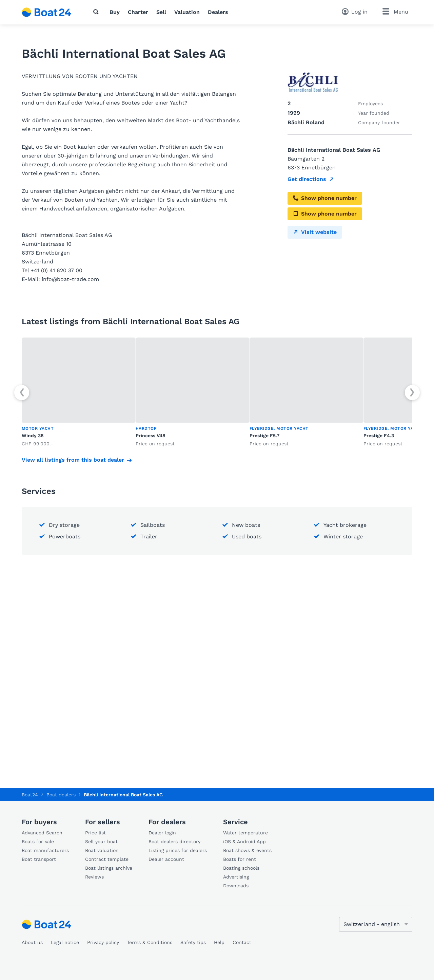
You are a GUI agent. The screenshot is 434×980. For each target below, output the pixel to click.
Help (219, 942)
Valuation (187, 12)
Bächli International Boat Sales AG (123, 795)
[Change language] (376, 924)
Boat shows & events (247, 850)
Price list (95, 833)
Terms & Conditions (150, 942)
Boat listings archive (109, 868)
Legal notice (65, 942)
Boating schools (241, 868)
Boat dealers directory (174, 842)
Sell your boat (101, 842)
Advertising (236, 877)
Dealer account (166, 859)
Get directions (307, 179)
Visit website (315, 232)
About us (32, 942)
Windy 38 (33, 436)
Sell (161, 12)
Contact (242, 942)
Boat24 (30, 795)
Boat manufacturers (45, 850)
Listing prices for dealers (178, 850)
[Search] (97, 12)
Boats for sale (38, 842)
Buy (115, 12)
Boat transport (39, 859)
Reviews (94, 877)
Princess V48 (151, 436)
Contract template (107, 859)
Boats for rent (240, 859)
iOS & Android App (244, 842)
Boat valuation (102, 850)
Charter (138, 12)
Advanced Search (42, 833)
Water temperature (245, 833)
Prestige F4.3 (379, 436)
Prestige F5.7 (264, 436)
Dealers (218, 12)
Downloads (236, 886)
